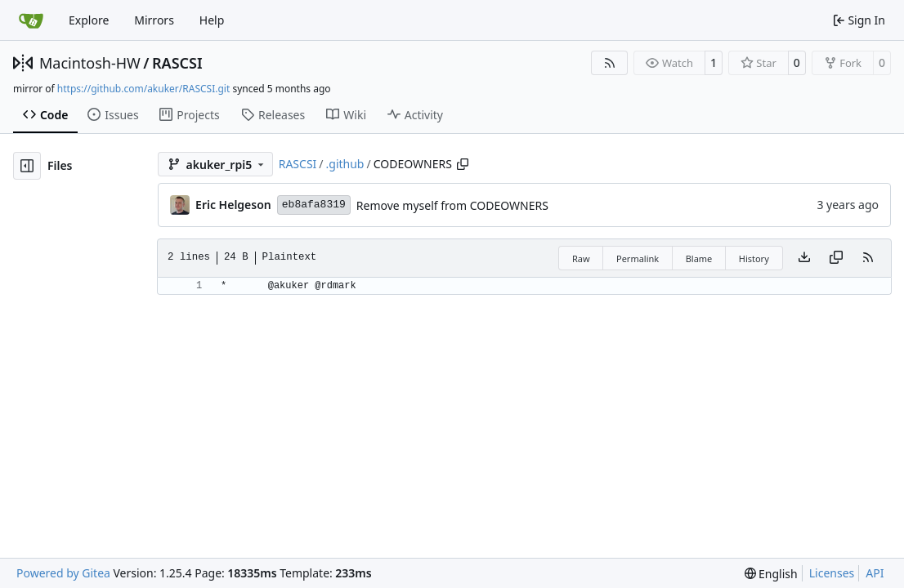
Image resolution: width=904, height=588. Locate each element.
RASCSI (177, 63)
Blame (699, 258)
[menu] (771, 574)
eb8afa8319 (314, 205)
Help (212, 20)
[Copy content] (836, 258)
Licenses (832, 573)
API (875, 573)
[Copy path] (463, 164)
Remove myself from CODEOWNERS (452, 205)
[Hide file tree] (27, 166)
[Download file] (804, 258)
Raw (581, 258)
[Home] (31, 20)
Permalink (638, 258)
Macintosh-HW (90, 63)
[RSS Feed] (610, 63)
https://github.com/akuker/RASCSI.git (143, 89)
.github (345, 164)
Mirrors (154, 20)
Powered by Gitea (63, 573)
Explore (89, 20)
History (754, 258)
